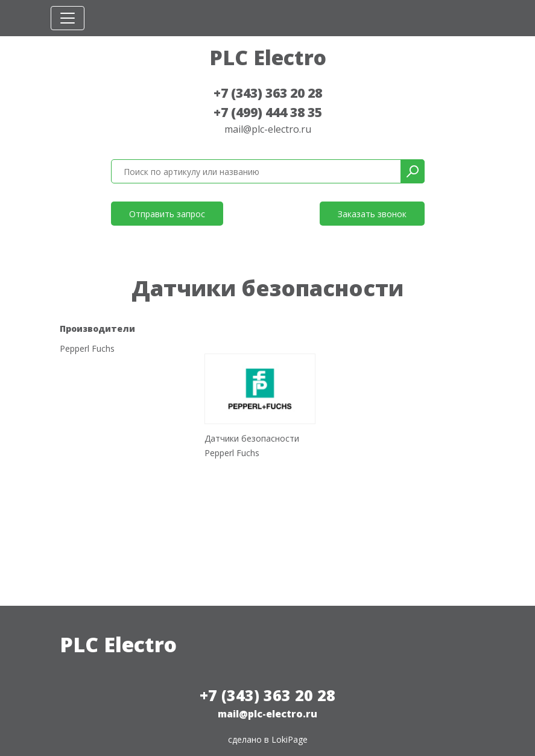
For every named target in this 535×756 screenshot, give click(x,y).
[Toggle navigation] (68, 18)
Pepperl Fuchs (87, 349)
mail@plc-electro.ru (268, 129)
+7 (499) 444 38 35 (268, 112)
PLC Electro (268, 57)
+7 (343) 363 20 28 (268, 93)
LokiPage (290, 739)
